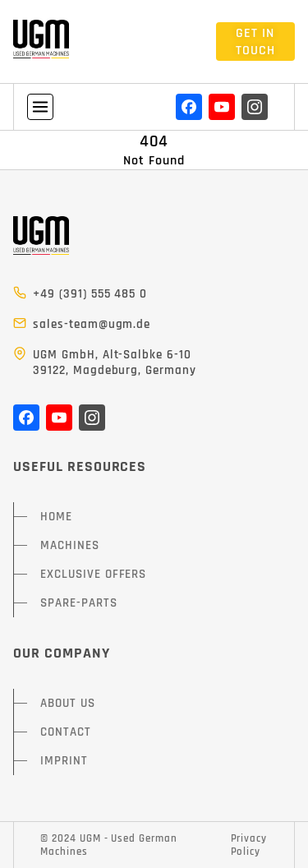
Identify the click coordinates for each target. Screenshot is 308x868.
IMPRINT (64, 761)
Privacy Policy (249, 845)
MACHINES (70, 545)
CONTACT (66, 732)
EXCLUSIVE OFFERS (93, 574)
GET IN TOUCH (255, 42)
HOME (56, 517)
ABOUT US (68, 703)
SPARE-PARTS (79, 603)
